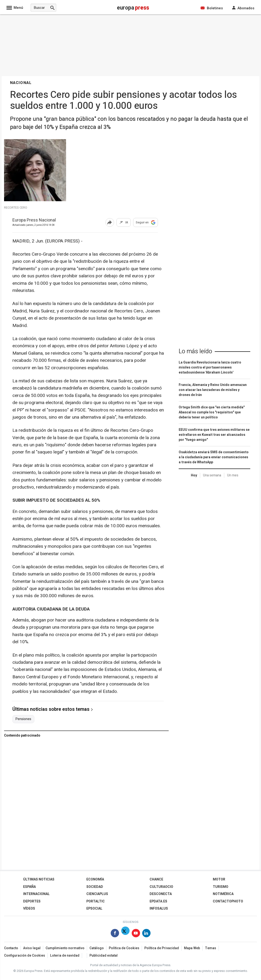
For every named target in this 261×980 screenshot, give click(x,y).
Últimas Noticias (39, 879)
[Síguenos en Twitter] (125, 934)
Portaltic (96, 901)
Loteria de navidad (65, 956)
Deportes (32, 901)
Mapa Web (192, 948)
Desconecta (161, 894)
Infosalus (159, 909)
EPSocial (94, 909)
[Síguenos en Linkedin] (146, 934)
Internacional (36, 894)
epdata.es (158, 901)
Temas (211, 948)
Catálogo (97, 948)
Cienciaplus (97, 894)
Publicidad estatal (104, 956)
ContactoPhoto (228, 901)
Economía (95, 879)
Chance (156, 879)
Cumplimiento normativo (65, 948)
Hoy (194, 475)
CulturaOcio (161, 887)
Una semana (212, 475)
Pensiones (23, 719)
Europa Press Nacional (34, 220)
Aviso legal (32, 948)
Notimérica (223, 894)
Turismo (221, 887)
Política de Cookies (124, 948)
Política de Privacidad (162, 948)
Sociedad (95, 887)
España (29, 887)
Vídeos (29, 909)
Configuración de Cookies (25, 956)
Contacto (11, 948)
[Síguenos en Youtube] (136, 934)
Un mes (233, 475)
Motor (219, 879)
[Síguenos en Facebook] (115, 934)
